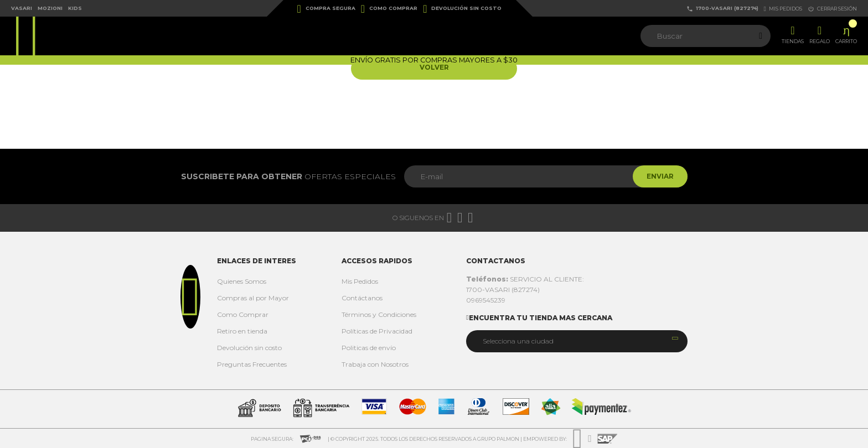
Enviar (657, 176)
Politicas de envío (369, 348)
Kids (75, 8)
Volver (434, 68)
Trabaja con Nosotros (375, 364)
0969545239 (486, 300)
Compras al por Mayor (253, 298)
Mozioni (50, 8)
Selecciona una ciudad (518, 341)
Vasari (22, 8)
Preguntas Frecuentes (252, 364)
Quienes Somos (242, 281)
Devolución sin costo (462, 9)
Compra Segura (326, 9)
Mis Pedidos (360, 281)
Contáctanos (362, 298)
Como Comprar (389, 9)
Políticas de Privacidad (377, 331)
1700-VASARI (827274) (722, 9)
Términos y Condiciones (379, 314)
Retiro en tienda (242, 331)
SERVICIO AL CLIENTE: (525, 279)
